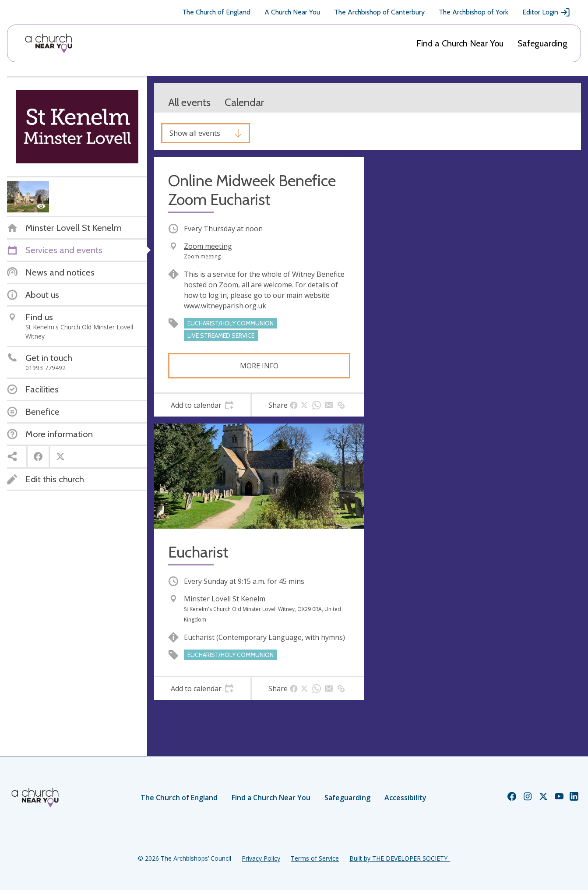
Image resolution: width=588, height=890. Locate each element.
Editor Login (546, 12)
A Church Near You (292, 12)
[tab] (202, 405)
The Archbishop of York (474, 12)
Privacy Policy (261, 858)
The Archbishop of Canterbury (379, 12)
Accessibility (405, 798)
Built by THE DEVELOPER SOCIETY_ (400, 858)
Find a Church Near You (460, 43)
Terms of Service (315, 858)
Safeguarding (542, 43)
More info (259, 366)
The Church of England (216, 12)
